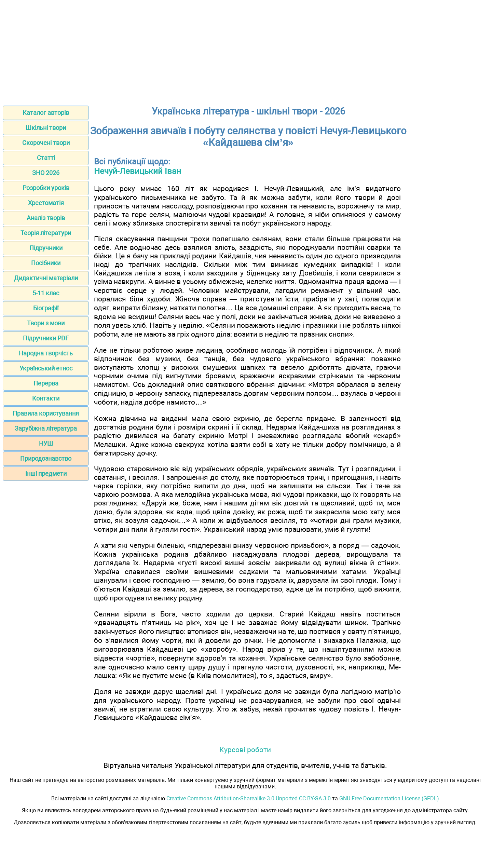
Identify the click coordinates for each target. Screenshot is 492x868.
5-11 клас (46, 293)
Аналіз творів (46, 218)
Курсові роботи (245, 750)
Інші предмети (46, 473)
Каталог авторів (46, 113)
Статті (46, 158)
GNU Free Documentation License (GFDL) (389, 798)
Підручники (46, 248)
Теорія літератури (46, 233)
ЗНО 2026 (46, 173)
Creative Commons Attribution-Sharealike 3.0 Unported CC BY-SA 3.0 (249, 798)
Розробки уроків (46, 188)
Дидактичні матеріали (46, 278)
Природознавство (46, 458)
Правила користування (46, 413)
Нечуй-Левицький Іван (138, 171)
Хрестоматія (46, 203)
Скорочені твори (46, 143)
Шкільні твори (46, 128)
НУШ (46, 443)
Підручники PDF (46, 338)
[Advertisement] (246, 51)
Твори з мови (46, 323)
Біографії (46, 308)
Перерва (46, 383)
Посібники (46, 263)
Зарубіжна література (46, 428)
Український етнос (46, 368)
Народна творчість (46, 353)
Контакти (46, 398)
